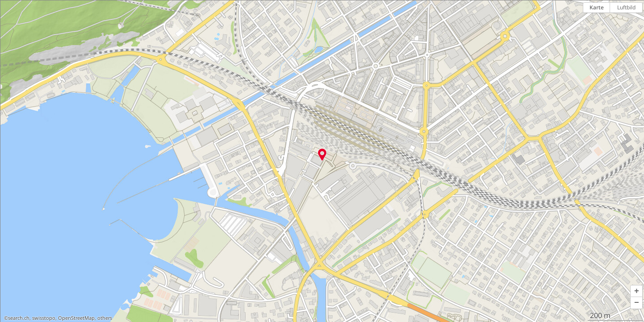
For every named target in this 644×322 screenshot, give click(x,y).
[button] (636, 291)
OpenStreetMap (76, 318)
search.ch (19, 318)
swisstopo (44, 318)
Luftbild (626, 7)
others (105, 318)
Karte (597, 7)
